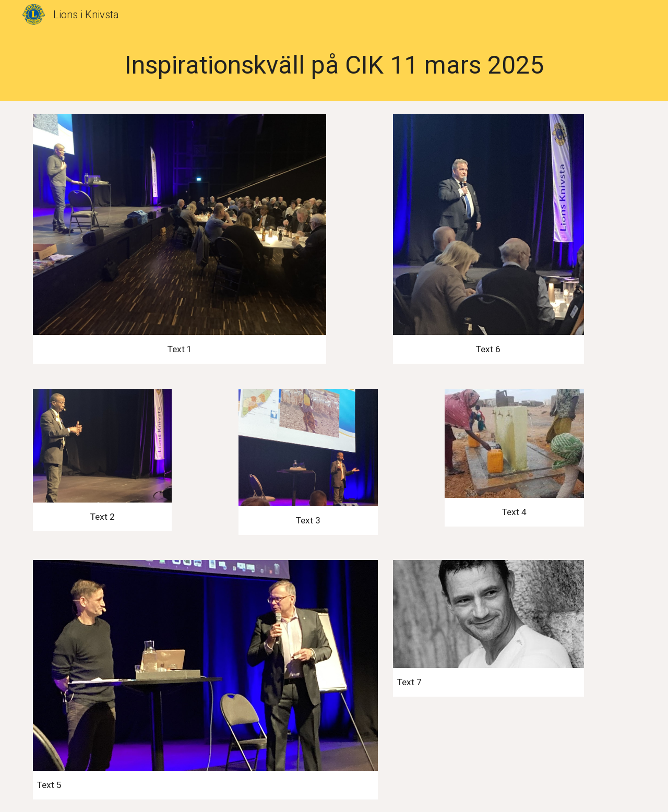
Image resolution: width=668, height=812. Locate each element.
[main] (334, 65)
